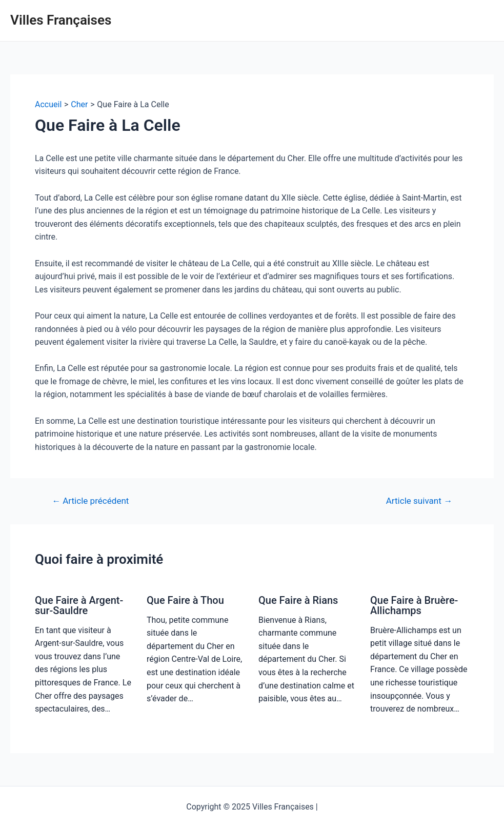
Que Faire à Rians (298, 600)
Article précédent (90, 501)
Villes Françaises (61, 20)
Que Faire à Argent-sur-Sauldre (79, 605)
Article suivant (419, 501)
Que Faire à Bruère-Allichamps (414, 605)
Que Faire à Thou (185, 600)
